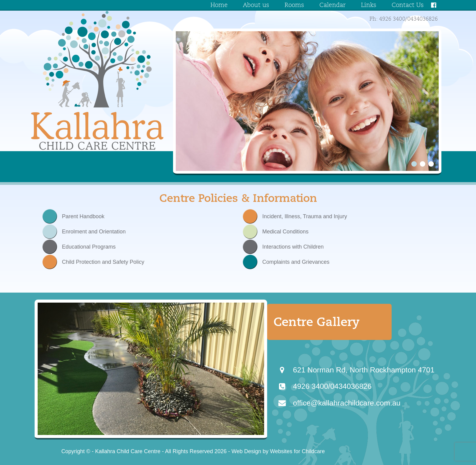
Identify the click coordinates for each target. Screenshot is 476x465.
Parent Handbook (83, 216)
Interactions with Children (292, 247)
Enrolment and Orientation (93, 232)
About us (256, 5)
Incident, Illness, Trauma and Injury (304, 216)
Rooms (294, 5)
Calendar (333, 5)
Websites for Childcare (297, 451)
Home (219, 5)
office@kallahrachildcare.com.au (347, 403)
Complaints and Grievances (295, 262)
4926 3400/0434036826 (332, 386)
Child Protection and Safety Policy (103, 262)
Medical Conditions (285, 232)
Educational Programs (89, 247)
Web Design (246, 451)
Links (369, 5)
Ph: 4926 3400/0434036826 (404, 19)
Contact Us (408, 5)
